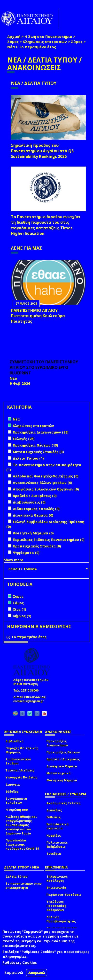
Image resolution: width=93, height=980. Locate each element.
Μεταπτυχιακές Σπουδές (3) (38, 452)
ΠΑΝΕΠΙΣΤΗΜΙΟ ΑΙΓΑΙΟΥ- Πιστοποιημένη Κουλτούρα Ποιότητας (38, 316)
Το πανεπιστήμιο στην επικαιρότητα (23, 886)
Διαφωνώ (37, 973)
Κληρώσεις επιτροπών (45, 42)
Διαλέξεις (54, 810)
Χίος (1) (19, 609)
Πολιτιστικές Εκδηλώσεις (57, 845)
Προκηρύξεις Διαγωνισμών (57, 743)
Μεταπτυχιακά (59, 773)
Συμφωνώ (14, 973)
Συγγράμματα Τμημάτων (16, 801)
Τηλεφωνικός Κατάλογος (57, 879)
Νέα (11, 47)
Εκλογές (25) (24, 439)
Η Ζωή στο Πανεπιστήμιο (48, 36)
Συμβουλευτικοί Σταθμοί (18, 761)
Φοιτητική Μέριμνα (62, 780)
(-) (9, 637)
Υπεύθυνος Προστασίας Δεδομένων (56, 906)
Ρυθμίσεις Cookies (20, 962)
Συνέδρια (54, 854)
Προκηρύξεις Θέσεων (63, 752)
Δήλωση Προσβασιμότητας (61, 919)
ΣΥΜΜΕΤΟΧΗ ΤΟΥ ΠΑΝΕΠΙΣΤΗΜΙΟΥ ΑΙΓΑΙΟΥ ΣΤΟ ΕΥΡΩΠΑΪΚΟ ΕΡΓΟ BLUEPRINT (44, 367)
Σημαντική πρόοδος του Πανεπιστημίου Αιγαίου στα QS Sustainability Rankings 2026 (42, 151)
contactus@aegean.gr (30, 701)
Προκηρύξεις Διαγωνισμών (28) (41, 432)
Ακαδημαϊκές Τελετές (63, 803)
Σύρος (77, 42)
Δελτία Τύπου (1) (28, 458)
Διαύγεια (13, 785)
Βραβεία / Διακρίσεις (63, 759)
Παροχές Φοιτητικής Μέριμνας (22, 750)
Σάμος (13, 42)
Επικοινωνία (56, 888)
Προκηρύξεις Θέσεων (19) (35, 445)
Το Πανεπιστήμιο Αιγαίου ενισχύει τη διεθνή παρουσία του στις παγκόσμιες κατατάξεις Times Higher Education (46, 225)
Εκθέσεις (54, 817)
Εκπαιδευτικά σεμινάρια (58, 826)
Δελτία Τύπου (17, 877)
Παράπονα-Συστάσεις (64, 895)
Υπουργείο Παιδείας (21, 777)
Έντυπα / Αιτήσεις (20, 770)
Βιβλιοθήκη (15, 741)
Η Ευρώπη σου (17, 810)
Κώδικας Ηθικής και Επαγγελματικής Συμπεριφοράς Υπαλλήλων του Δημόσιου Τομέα (21, 825)
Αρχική (14, 36)
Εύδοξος (12, 792)
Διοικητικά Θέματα (62, 766)
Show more (14, 560)
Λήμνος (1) (22, 616)
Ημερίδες (54, 836)
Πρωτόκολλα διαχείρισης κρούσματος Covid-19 (22, 844)
